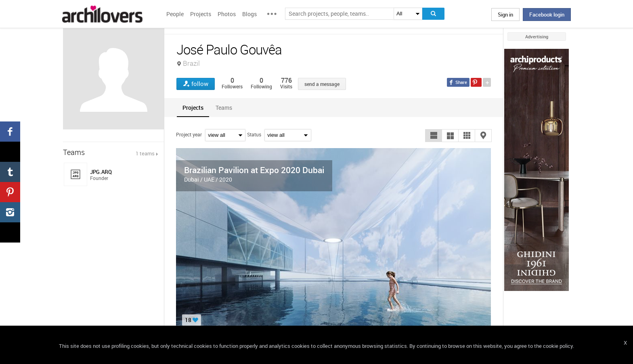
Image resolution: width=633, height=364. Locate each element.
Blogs (249, 14)
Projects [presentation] (193, 108)
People (175, 14)
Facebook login (547, 15)
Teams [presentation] (224, 108)
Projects (201, 14)
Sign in (505, 15)
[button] (434, 136)
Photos (227, 14)
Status (254, 134)
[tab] (193, 108)
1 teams (145, 153)
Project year (189, 134)
